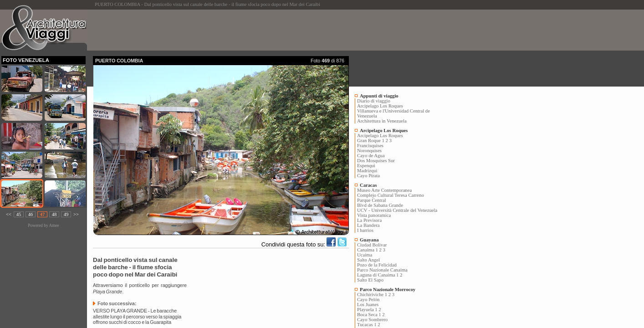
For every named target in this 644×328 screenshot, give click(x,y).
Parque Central (372, 200)
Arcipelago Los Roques (380, 106)
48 (54, 214)
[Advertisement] (259, 30)
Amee (54, 225)
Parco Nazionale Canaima (382, 270)
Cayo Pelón (368, 300)
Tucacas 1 (367, 325)
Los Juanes (368, 305)
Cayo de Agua (371, 156)
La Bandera (368, 225)
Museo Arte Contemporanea (384, 190)
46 (31, 214)
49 (66, 214)
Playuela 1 (367, 310)
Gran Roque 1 (371, 141)
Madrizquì (367, 171)
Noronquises (369, 151)
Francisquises (370, 146)
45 (19, 214)
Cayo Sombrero (372, 320)
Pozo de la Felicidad (377, 265)
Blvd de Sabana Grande (380, 205)
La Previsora (369, 220)
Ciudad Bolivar (372, 245)
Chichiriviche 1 (372, 295)
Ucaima (365, 255)
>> (76, 214)
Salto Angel (368, 260)
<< (9, 214)
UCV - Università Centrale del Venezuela (397, 210)
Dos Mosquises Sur (376, 161)
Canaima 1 (368, 250)
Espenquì (366, 166)
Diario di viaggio (374, 101)
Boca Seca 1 (369, 315)
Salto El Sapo (370, 280)
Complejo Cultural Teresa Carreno (391, 195)
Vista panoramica (374, 215)
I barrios (365, 230)
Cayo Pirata (368, 176)
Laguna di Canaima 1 (378, 275)
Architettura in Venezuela (382, 121)
